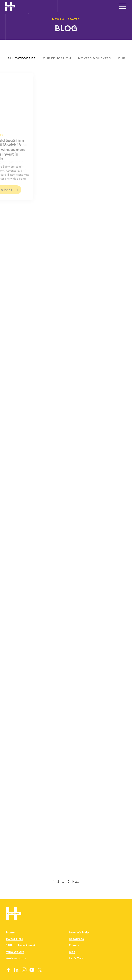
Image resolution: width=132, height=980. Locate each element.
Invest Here (15, 939)
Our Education (47, 59)
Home (10, 933)
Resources (76, 939)
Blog (72, 952)
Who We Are (15, 952)
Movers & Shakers (85, 59)
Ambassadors (16, 959)
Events (74, 946)
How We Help (79, 933)
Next (66, 882)
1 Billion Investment (21, 946)
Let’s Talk (76, 959)
